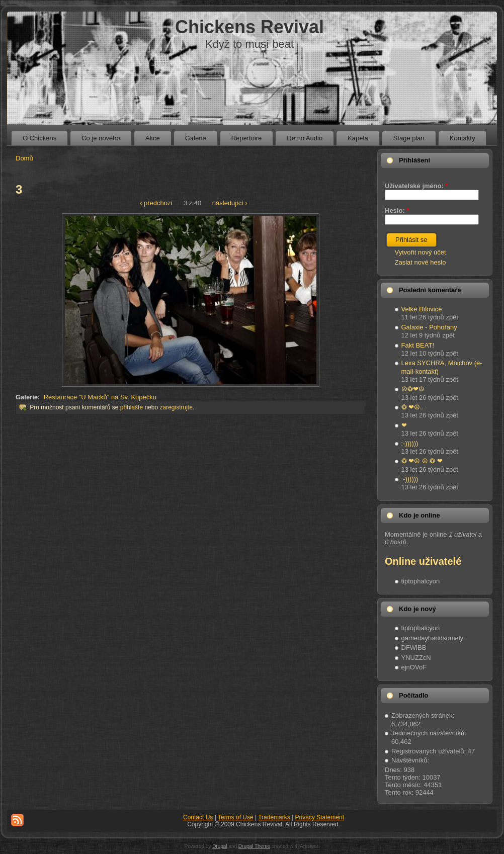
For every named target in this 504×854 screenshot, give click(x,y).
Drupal (220, 846)
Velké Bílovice (422, 309)
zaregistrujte (176, 407)
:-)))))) (410, 443)
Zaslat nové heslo (421, 262)
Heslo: (397, 210)
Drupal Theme (254, 846)
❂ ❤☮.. (413, 407)
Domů (24, 158)
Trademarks (274, 817)
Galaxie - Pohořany (429, 327)
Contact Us (198, 817)
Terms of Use (236, 817)
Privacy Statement (320, 817)
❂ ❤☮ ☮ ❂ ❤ (422, 461)
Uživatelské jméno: (416, 186)
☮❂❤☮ (413, 389)
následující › (230, 203)
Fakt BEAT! (418, 345)
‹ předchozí (156, 203)
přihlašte (132, 407)
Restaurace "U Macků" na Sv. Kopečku (100, 397)
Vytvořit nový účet (421, 252)
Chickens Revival (249, 27)
